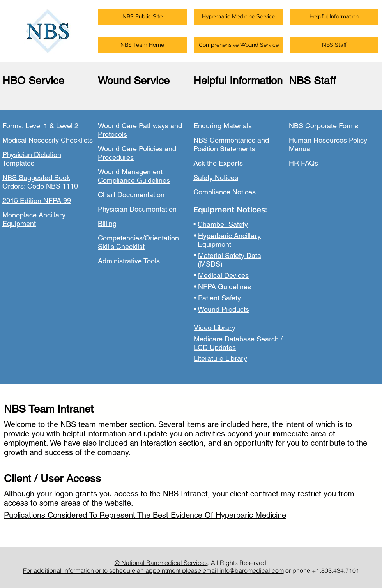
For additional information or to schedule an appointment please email (121, 570)
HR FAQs (303, 163)
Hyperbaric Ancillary (229, 236)
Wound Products (223, 309)
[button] (142, 17)
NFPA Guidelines (225, 287)
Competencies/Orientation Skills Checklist (138, 242)
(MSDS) (210, 264)
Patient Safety (219, 298)
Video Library (215, 328)
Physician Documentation (137, 209)
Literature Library (220, 358)
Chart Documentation (131, 195)
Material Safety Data (230, 255)
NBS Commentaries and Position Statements (231, 144)
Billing (107, 223)
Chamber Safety (223, 224)
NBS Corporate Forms (324, 126)
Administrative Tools (129, 261)
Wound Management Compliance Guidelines (134, 176)
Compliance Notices (225, 192)
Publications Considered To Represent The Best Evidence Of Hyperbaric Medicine (145, 515)
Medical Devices (223, 275)
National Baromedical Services (164, 563)
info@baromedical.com (252, 570)
